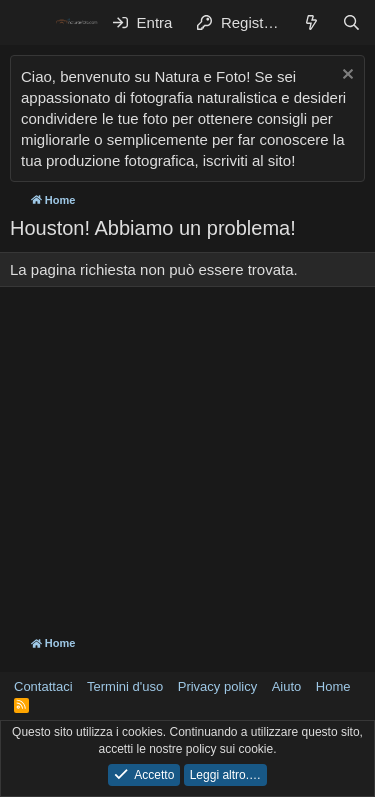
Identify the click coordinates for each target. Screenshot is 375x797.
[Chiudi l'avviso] (345, 76)
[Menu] (27, 23)
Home (333, 686)
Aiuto (287, 686)
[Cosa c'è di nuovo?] (311, 22)
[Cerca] (351, 22)
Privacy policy (217, 686)
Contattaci (43, 686)
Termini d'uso (125, 686)
